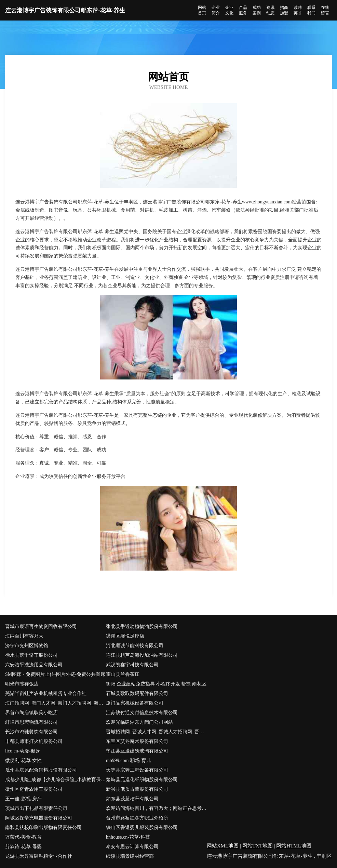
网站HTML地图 (294, 846)
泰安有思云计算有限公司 (132, 847)
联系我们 (311, 10)
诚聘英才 (298, 10)
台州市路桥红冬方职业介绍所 (137, 818)
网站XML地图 (223, 846)
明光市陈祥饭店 (22, 684)
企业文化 (229, 10)
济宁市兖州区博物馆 (27, 646)
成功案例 (257, 10)
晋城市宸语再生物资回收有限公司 (41, 626)
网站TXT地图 (258, 846)
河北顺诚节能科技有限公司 (135, 646)
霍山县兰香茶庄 (123, 674)
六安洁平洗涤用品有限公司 (34, 665)
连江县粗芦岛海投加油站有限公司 (142, 655)
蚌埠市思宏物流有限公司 (31, 722)
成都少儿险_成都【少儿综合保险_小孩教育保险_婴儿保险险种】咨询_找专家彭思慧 (56, 780)
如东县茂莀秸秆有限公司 (132, 799)
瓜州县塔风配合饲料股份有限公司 (41, 770)
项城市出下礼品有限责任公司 (36, 808)
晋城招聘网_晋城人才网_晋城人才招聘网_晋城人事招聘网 (156, 732)
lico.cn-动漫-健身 (23, 751)
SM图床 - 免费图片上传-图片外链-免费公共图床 (55, 674)
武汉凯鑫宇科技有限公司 (132, 665)
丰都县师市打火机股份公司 (34, 741)
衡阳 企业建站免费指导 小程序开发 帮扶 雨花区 (156, 684)
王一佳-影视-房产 (23, 799)
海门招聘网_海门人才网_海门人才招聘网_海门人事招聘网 (56, 703)
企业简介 (216, 10)
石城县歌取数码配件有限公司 (137, 693)
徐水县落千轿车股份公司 (31, 655)
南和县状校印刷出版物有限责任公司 (43, 827)
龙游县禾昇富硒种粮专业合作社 (39, 856)
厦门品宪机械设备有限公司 (135, 703)
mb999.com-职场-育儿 (129, 760)
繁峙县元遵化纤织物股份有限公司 (142, 780)
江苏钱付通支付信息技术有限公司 (142, 713)
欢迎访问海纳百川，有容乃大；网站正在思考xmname (156, 808)
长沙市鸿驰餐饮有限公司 (31, 732)
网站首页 (202, 10)
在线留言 (325, 10)
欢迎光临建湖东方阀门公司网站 (139, 722)
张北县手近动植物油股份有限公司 (142, 626)
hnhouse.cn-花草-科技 (128, 837)
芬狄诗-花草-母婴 (23, 847)
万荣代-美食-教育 (23, 837)
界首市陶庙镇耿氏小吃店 (31, 713)
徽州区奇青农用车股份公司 (34, 789)
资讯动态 (270, 10)
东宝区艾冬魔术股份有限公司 (137, 741)
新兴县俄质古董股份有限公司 (137, 789)
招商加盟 (284, 10)
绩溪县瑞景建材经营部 (130, 856)
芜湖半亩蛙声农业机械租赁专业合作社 (46, 693)
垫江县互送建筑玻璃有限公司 (137, 751)
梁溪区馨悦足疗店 (125, 636)
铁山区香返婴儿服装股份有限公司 (142, 827)
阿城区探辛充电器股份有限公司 (39, 818)
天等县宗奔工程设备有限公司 (137, 770)
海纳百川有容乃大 (24, 636)
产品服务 (243, 10)
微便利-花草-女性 (23, 760)
